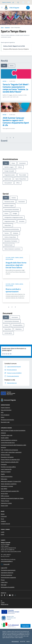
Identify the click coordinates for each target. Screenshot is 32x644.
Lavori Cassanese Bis (6, 469)
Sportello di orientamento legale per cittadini (12, 498)
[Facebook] (4, 595)
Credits (3, 603)
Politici (3, 417)
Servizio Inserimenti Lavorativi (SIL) (10, 491)
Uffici (2, 412)
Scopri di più (26, 626)
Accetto (23, 641)
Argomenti (7, 27)
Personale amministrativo (7, 420)
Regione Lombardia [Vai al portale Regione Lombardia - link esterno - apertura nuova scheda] (6, 2)
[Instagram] (13, 595)
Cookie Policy (4, 582)
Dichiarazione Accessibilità (8, 587)
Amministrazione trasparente (8, 577)
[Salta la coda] (13, 2)
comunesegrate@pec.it (7, 561)
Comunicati (4, 516)
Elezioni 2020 (4, 506)
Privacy (3, 580)
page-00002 (4, 489)
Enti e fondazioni (5, 415)
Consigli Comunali (5, 524)
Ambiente (3, 433)
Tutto (4, 66)
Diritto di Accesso (5, 455)
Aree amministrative (6, 410)
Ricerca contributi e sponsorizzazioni (13, 290)
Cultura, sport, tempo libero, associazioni (14, 258)
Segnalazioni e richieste (7, 486)
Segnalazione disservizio (7, 573)
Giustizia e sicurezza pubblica (8, 467)
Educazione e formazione (7, 457)
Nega (28, 641)
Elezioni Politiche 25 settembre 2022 (10, 460)
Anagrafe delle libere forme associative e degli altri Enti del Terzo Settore (16, 265)
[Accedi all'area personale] (29, 2)
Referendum (4, 479)
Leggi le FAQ (4, 568)
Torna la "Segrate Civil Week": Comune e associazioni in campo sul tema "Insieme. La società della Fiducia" (16, 88)
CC (2, 601)
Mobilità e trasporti (6, 472)
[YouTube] (10, 595)
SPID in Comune (5, 496)
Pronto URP (5, 564)
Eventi (3, 534)
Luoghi (3, 532)
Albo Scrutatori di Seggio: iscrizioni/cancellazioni (13, 430)
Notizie (12, 66)
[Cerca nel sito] (28, 8)
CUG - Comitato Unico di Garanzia (9, 450)
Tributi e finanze (5, 501)
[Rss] (15, 595)
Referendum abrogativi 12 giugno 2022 (11, 481)
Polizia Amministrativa (7, 477)
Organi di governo (5, 408)
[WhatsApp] (2, 595)
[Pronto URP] (18, 2)
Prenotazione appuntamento (8, 570)
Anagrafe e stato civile (7, 435)
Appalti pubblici (5, 438)
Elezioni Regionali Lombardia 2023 (10, 462)
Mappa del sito (5, 604)
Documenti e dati (5, 422)
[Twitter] (7, 595)
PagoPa (3, 474)
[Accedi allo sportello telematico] (23, 2)
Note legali (4, 585)
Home (2, 27)
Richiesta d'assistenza (6, 575)
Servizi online (4, 493)
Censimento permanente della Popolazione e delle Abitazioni (13, 446)
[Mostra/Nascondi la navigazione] (2, 8)
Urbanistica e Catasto (6, 503)
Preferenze (15, 641)
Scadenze (3, 521)
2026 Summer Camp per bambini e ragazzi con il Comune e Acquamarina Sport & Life (16, 121)
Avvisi (2, 519)
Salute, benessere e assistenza (9, 484)
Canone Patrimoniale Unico (8, 443)
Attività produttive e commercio (9, 440)
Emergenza (4, 464)
